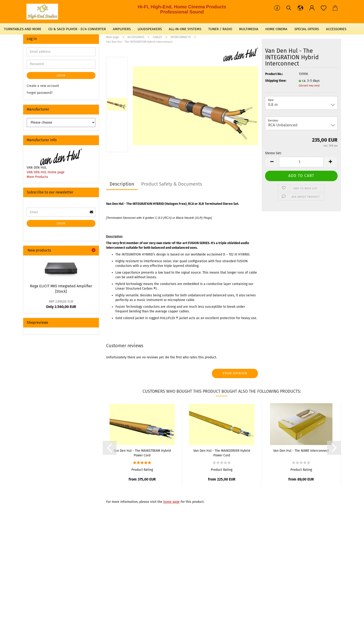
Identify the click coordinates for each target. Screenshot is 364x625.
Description (122, 184)
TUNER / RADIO (220, 29)
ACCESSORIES (336, 29)
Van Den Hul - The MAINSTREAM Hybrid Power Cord (142, 453)
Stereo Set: (273, 153)
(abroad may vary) (309, 86)
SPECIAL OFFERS (307, 29)
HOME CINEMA (276, 29)
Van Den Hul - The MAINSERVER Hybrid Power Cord (222, 453)
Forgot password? (40, 93)
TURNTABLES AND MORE (23, 29)
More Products (37, 177)
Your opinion (235, 373)
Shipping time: (276, 81)
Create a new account (43, 86)
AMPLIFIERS (122, 29)
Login (61, 75)
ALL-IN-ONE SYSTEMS (185, 29)
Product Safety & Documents (172, 184)
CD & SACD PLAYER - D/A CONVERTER (77, 29)
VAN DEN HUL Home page (46, 172)
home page (171, 502)
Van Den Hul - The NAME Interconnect (301, 451)
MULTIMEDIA (249, 29)
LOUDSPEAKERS (150, 29)
